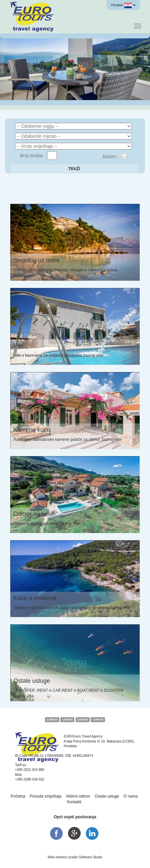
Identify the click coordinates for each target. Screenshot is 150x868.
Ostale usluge (107, 796)
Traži (74, 169)
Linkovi (52, 719)
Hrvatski (123, 5)
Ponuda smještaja (45, 796)
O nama (131, 796)
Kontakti (74, 802)
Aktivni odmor (78, 796)
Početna (18, 796)
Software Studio (90, 857)
